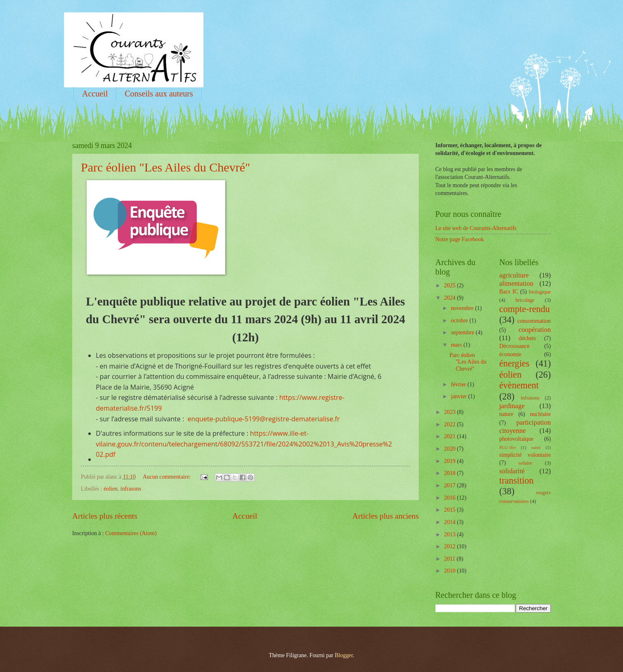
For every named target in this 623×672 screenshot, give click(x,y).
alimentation (516, 283)
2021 (450, 436)
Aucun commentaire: (168, 477)
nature (506, 414)
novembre (463, 308)
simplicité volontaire (525, 455)
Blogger (344, 655)
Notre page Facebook (460, 239)
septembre (463, 332)
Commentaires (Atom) (131, 533)
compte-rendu (525, 309)
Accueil (95, 94)
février (459, 384)
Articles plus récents (105, 516)
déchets (527, 338)
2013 (450, 535)
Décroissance (514, 346)
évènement (519, 385)
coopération (535, 330)
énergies (514, 363)
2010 (450, 571)
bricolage (525, 300)
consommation (534, 321)
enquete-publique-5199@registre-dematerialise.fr (263, 419)
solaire (525, 463)
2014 (450, 522)
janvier (460, 396)
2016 (450, 498)
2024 (450, 298)
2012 (450, 546)
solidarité (512, 471)
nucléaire (540, 414)
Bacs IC (509, 292)
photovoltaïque (516, 439)
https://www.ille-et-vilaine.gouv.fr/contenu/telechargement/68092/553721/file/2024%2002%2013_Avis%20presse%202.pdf (244, 444)
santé (536, 447)
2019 (450, 461)
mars (457, 345)
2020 (450, 449)
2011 (450, 559)
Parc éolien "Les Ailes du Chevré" (165, 167)
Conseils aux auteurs (159, 94)
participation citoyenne (525, 426)
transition (516, 481)
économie (510, 354)
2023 (450, 412)
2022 (450, 424)
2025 (450, 285)
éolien (111, 489)
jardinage (512, 406)
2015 (450, 510)
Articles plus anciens (386, 516)
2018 (450, 473)
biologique (540, 292)
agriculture (514, 275)
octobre (460, 321)
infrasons (131, 489)
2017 (450, 485)
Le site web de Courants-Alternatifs (476, 228)
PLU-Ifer (507, 447)
